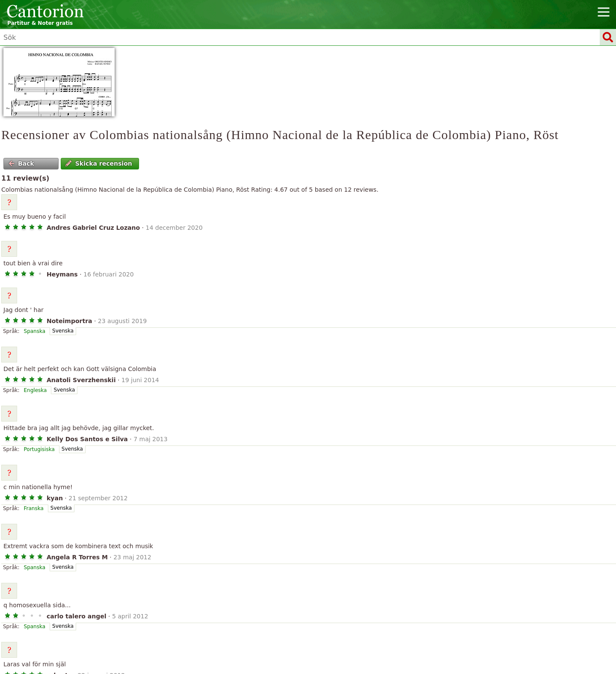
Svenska (63, 331)
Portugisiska (39, 449)
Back (21, 163)
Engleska (36, 390)
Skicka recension (99, 163)
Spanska (35, 331)
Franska (34, 508)
